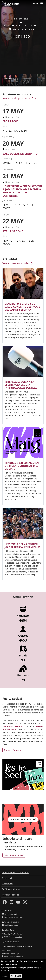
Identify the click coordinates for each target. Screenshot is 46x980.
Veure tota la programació (20, 98)
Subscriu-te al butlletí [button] (14, 855)
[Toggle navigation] (38, 4)
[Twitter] (25, 903)
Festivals (23, 675)
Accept (5, 976)
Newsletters (8, 884)
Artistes (23, 636)
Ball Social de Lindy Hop (21, 154)
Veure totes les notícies (18, 263)
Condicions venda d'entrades (15, 873)
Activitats (23, 616)
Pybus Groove (13, 231)
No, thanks (16, 976)
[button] (43, 37)
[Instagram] (11, 903)
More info (6, 970)
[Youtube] (18, 903)
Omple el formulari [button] (13, 750)
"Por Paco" (10, 121)
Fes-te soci (7, 878)
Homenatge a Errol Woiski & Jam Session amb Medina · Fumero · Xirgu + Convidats (23, 191)
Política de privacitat (11, 889)
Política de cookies (11, 895)
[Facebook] (5, 903)
